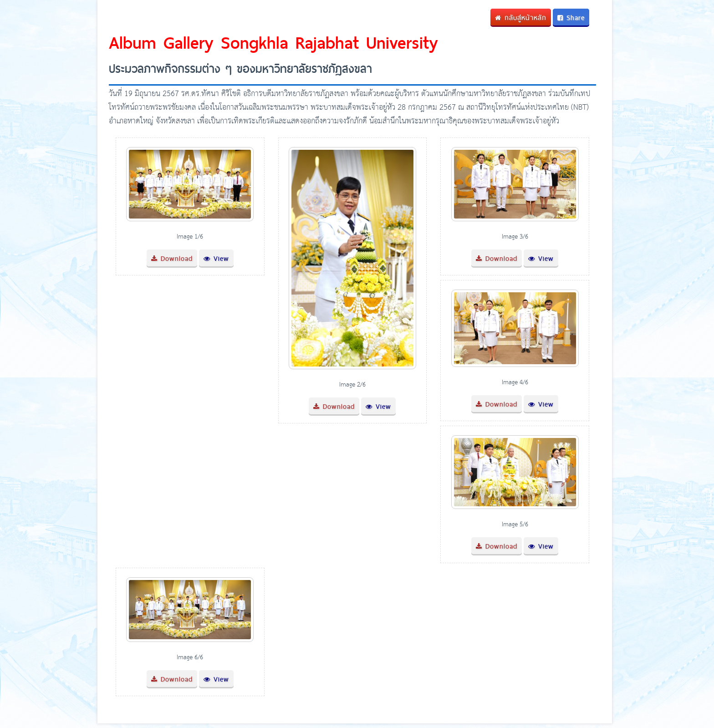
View (216, 258)
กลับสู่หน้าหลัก (521, 18)
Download (172, 258)
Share (571, 18)
